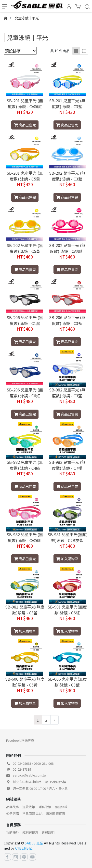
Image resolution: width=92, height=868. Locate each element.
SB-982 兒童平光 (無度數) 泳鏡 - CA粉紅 (25, 537)
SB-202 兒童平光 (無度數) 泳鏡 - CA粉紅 (67, 248)
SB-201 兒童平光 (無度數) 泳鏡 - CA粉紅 (25, 104)
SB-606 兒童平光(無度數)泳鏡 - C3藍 (67, 682)
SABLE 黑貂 (34, 843)
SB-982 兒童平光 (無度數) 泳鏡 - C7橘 (67, 465)
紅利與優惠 (30, 832)
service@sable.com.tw (30, 775)
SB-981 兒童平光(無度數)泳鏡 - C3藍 (25, 610)
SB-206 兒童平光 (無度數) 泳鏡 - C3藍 (67, 320)
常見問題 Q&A (32, 813)
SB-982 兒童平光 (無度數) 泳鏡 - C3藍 (67, 393)
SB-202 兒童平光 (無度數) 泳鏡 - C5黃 (25, 248)
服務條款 (61, 807)
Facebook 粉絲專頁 (20, 740)
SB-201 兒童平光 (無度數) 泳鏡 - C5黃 (25, 176)
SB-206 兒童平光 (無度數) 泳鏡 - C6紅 (25, 393)
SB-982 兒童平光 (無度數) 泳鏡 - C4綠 (25, 465)
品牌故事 (13, 807)
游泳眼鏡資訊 (55, 813)
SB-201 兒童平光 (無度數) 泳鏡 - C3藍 (67, 104)
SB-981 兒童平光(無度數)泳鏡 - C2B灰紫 (67, 537)
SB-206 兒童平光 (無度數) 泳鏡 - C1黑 (25, 320)
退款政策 (29, 807)
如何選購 (13, 813)
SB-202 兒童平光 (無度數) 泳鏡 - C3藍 (67, 176)
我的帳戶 (13, 832)
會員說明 (48, 832)
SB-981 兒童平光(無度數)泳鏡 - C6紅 (67, 610)
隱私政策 (45, 807)
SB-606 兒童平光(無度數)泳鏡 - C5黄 (25, 682)
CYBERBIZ (24, 848)
